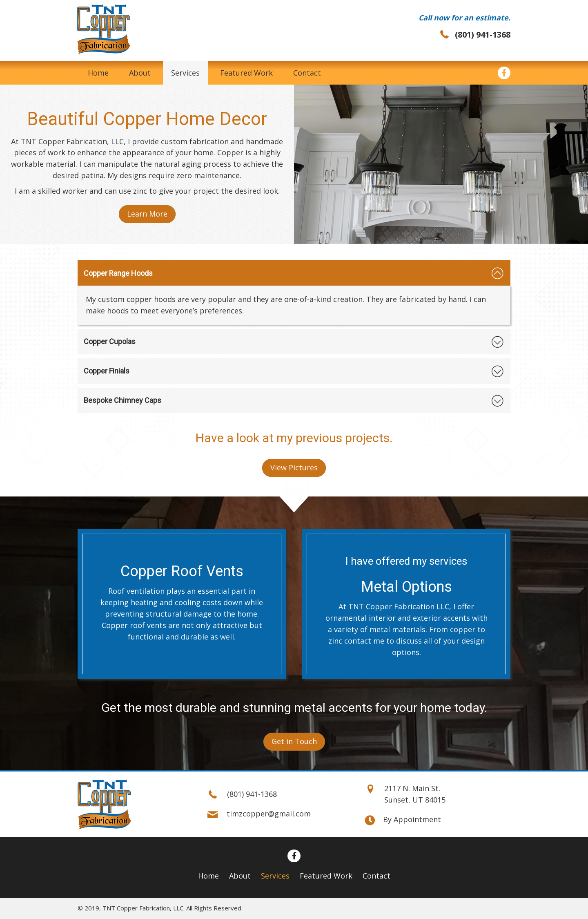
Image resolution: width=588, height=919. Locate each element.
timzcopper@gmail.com (269, 814)
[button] (147, 214)
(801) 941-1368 (483, 35)
